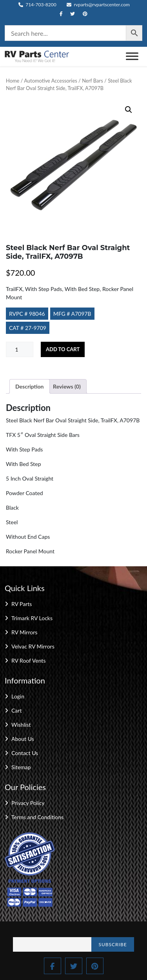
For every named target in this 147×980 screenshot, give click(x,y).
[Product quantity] (20, 349)
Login (18, 696)
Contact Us (25, 753)
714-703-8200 (37, 5)
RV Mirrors (24, 632)
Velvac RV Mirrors (33, 646)
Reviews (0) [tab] (67, 386)
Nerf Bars (93, 81)
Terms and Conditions (37, 817)
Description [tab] (30, 386)
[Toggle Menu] (132, 56)
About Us (23, 739)
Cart (16, 710)
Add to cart (63, 349)
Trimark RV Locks (32, 618)
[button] (129, 110)
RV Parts (22, 604)
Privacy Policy (28, 803)
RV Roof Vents (28, 660)
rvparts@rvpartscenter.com (98, 5)
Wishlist (21, 725)
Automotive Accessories (50, 81)
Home (13, 81)
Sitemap (21, 767)
